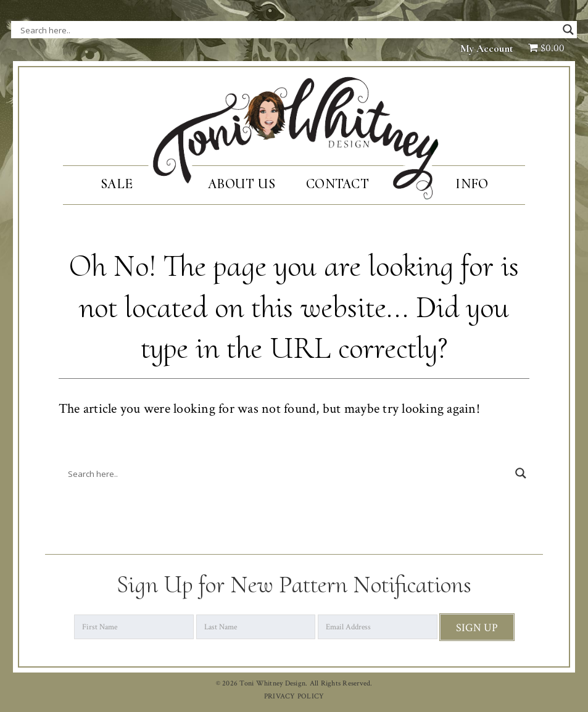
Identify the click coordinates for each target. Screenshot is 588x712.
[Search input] (144, 30)
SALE (117, 184)
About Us (242, 184)
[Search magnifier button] (568, 30)
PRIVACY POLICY (294, 696)
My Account (487, 48)
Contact (337, 184)
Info (472, 184)
